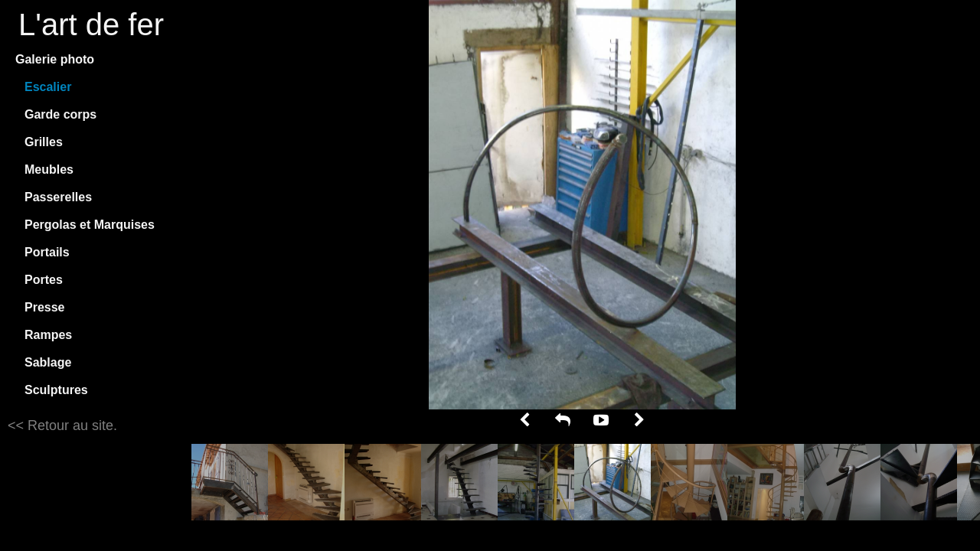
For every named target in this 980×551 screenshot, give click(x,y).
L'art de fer (91, 24)
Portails (47, 252)
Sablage (48, 362)
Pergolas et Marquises (90, 225)
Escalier (48, 87)
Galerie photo (55, 59)
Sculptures (56, 390)
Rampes (48, 335)
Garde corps (60, 114)
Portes (44, 280)
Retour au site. (70, 425)
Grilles (44, 142)
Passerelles (58, 197)
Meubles (49, 170)
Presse (45, 307)
